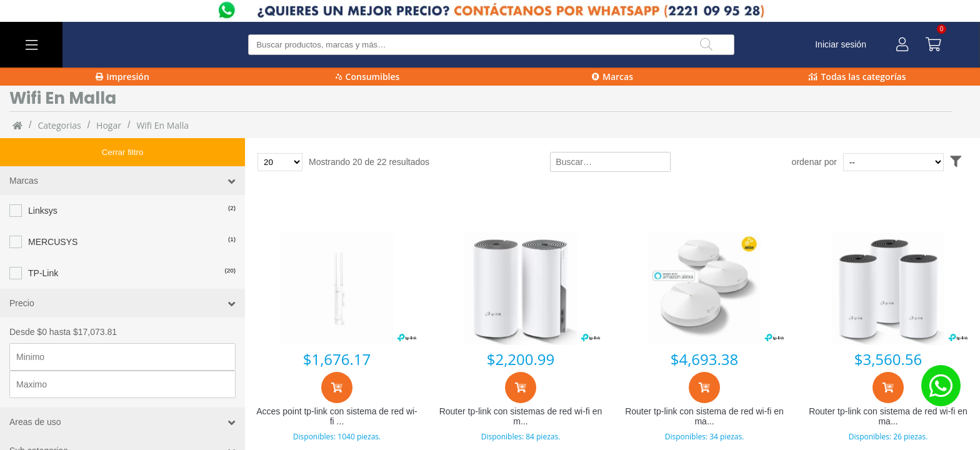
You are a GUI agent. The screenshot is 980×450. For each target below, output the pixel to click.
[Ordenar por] (917, 162)
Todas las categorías (857, 77)
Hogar (109, 125)
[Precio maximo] (122, 356)
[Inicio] (17, 125)
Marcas (612, 77)
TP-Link (43, 245)
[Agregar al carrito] (337, 387)
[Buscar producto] (491, 45)
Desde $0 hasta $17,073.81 (63, 304)
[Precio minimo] (122, 329)
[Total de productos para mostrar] (280, 162)
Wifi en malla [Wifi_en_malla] (162, 125)
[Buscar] (706, 45)
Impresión (122, 77)
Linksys (43, 182)
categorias (59, 125)
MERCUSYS (53, 214)
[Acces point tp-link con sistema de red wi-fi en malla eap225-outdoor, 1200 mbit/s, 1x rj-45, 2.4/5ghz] (337, 289)
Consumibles (368, 77)
